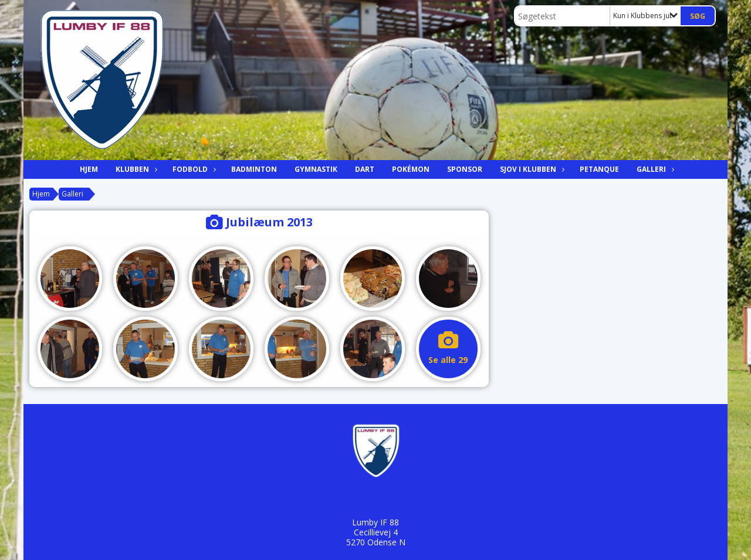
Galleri (654, 169)
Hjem (89, 169)
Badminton (254, 169)
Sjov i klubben (531, 169)
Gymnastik (316, 169)
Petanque (599, 169)
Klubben (135, 169)
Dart (365, 169)
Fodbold (193, 169)
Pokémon (411, 169)
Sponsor (465, 169)
